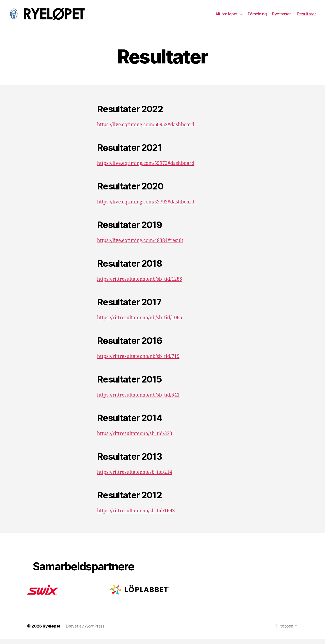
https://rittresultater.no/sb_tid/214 (135, 478)
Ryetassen (282, 16)
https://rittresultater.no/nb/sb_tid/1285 (140, 285)
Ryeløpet (51, 631)
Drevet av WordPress (85, 631)
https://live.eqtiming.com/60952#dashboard (146, 130)
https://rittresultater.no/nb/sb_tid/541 (138, 400)
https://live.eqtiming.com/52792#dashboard (146, 207)
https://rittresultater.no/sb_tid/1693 (136, 516)
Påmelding (257, 16)
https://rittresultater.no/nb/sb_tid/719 (138, 362)
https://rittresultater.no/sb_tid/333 (135, 439)
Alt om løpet (226, 16)
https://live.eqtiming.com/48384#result (140, 246)
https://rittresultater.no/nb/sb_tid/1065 (140, 323)
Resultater (307, 16)
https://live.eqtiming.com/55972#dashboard (146, 169)
